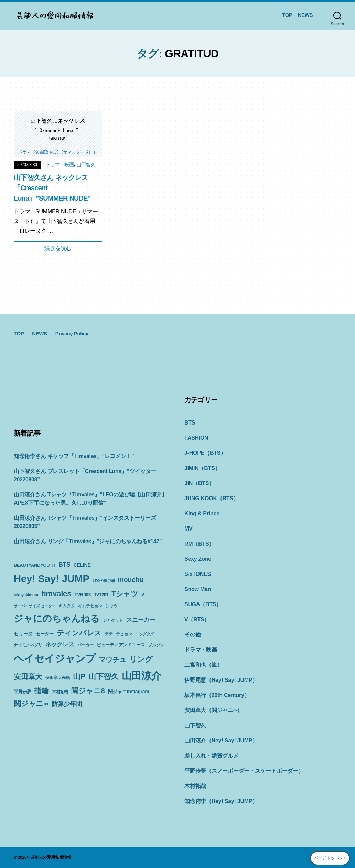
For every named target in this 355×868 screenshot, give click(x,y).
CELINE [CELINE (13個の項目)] (82, 565)
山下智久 (86, 164)
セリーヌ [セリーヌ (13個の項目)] (23, 634)
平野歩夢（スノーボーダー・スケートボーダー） (244, 771)
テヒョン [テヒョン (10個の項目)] (124, 634)
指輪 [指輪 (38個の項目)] (42, 691)
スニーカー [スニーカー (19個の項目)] (141, 620)
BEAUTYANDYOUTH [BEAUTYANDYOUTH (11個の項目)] (35, 565)
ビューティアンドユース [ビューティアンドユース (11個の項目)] (121, 645)
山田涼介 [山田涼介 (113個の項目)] (142, 676)
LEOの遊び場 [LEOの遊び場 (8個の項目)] (104, 581)
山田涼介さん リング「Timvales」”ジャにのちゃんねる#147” (88, 541)
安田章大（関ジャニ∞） (213, 710)
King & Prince (202, 513)
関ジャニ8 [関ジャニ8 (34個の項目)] (88, 691)
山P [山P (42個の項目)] (79, 677)
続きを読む (58, 248)
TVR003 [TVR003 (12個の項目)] (82, 595)
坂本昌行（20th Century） (217, 695)
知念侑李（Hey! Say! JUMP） (221, 801)
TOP (287, 15)
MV (189, 529)
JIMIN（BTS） (202, 468)
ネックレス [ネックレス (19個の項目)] (60, 644)
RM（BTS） (199, 544)
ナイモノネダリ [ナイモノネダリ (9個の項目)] (28, 645)
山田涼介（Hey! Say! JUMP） (221, 741)
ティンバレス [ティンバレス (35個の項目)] (79, 633)
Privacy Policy (72, 334)
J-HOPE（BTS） (205, 453)
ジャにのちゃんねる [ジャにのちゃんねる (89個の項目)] (57, 618)
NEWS (305, 15)
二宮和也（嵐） (203, 665)
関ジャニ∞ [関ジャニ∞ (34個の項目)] (31, 703)
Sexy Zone (198, 559)
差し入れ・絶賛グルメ (212, 756)
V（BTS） (197, 619)
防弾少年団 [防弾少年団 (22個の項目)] (67, 704)
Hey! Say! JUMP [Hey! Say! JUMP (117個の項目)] (52, 578)
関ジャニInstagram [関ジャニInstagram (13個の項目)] (129, 692)
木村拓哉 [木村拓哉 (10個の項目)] (60, 692)
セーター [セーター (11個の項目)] (45, 634)
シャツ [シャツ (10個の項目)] (111, 606)
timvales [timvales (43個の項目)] (57, 594)
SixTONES (198, 574)
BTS (190, 423)
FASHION (196, 438)
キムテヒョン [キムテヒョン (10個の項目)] (90, 606)
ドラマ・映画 (60, 164)
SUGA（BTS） (203, 604)
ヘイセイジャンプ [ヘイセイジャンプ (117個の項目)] (55, 658)
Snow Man (198, 589)
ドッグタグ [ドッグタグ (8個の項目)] (144, 634)
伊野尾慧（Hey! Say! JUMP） (221, 680)
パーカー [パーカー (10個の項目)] (85, 645)
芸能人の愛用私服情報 (51, 857)
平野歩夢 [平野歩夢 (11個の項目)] (23, 692)
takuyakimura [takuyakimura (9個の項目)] (26, 595)
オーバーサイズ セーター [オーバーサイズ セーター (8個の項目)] (35, 606)
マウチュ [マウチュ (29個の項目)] (112, 660)
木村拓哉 (195, 786)
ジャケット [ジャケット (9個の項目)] (113, 620)
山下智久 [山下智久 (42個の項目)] (103, 677)
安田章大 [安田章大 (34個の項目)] (28, 677)
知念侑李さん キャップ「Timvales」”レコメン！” (74, 456)
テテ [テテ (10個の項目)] (109, 634)
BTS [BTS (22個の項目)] (64, 565)
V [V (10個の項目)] (143, 595)
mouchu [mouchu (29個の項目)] (131, 580)
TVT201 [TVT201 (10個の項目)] (101, 595)
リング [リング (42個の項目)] (141, 659)
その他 (192, 635)
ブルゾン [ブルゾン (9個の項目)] (156, 645)
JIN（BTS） (199, 483)
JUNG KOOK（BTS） (212, 498)
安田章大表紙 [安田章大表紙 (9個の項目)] (58, 678)
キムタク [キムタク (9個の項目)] (67, 606)
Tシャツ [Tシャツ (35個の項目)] (125, 594)
